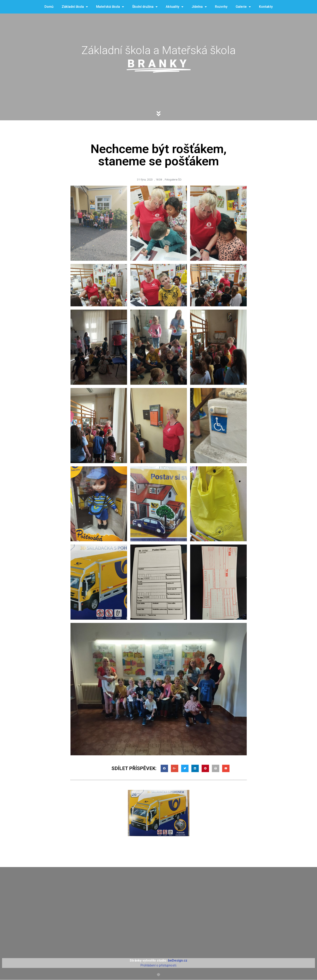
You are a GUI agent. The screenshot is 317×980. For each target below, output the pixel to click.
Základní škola (75, 7)
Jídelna (199, 7)
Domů (49, 7)
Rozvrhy (221, 7)
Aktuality (175, 7)
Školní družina (145, 7)
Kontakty (266, 7)
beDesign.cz (178, 960)
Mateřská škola (110, 7)
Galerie (243, 7)
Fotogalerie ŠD (173, 180)
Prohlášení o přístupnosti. (159, 965)
